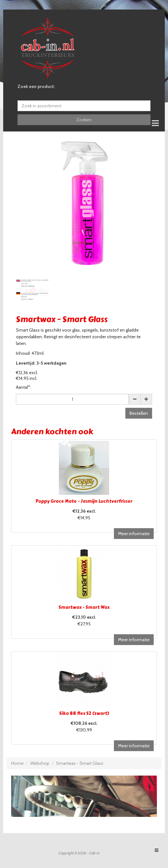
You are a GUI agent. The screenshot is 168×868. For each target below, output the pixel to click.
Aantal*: (24, 387)
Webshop (40, 763)
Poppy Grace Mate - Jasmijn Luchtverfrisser (84, 501)
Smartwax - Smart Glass (80, 763)
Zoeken (84, 120)
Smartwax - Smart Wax (84, 607)
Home (17, 763)
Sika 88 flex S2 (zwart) (84, 713)
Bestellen (139, 413)
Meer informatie (134, 534)
